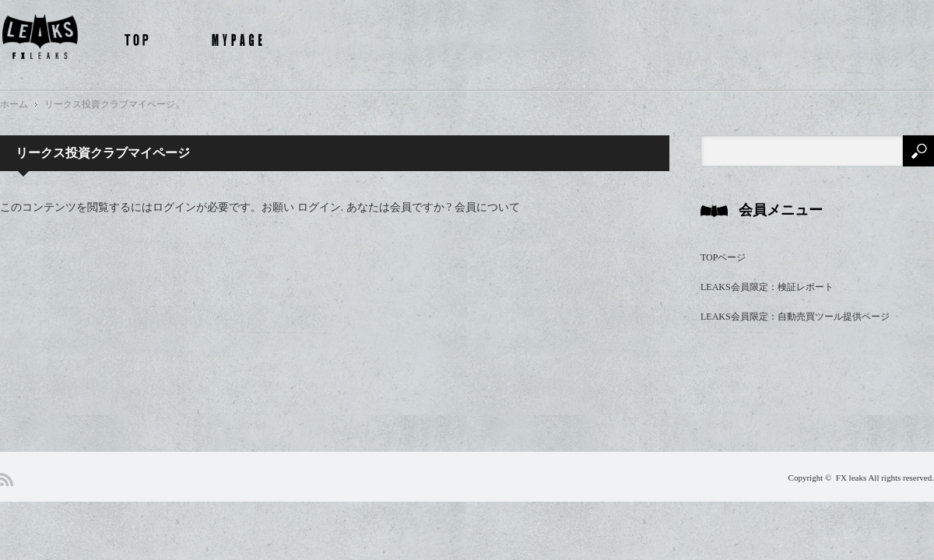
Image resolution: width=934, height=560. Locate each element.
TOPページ (723, 257)
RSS (7, 479)
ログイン (319, 207)
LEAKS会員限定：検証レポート (767, 287)
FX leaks (851, 478)
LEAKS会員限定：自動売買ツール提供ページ (795, 317)
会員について (487, 207)
